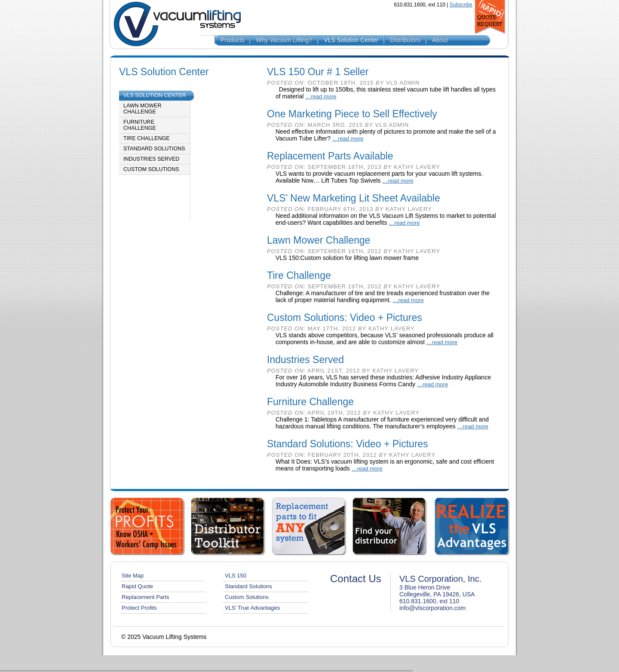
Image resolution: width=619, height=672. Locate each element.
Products (232, 40)
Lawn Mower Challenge (142, 109)
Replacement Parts (146, 597)
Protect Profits (139, 608)
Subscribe (461, 5)
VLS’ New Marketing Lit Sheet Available (354, 198)
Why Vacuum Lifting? (284, 40)
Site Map (133, 576)
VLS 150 (236, 576)
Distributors (405, 40)
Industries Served (151, 159)
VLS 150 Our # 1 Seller (318, 72)
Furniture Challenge (140, 125)
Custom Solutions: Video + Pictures (345, 318)
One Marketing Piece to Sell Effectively (352, 114)
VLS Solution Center (351, 40)
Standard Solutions (154, 149)
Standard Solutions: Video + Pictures (348, 444)
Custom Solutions (151, 169)
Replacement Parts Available (330, 156)
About (440, 40)
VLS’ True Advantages (252, 608)
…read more (321, 96)
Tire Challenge (147, 138)
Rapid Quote (137, 586)
